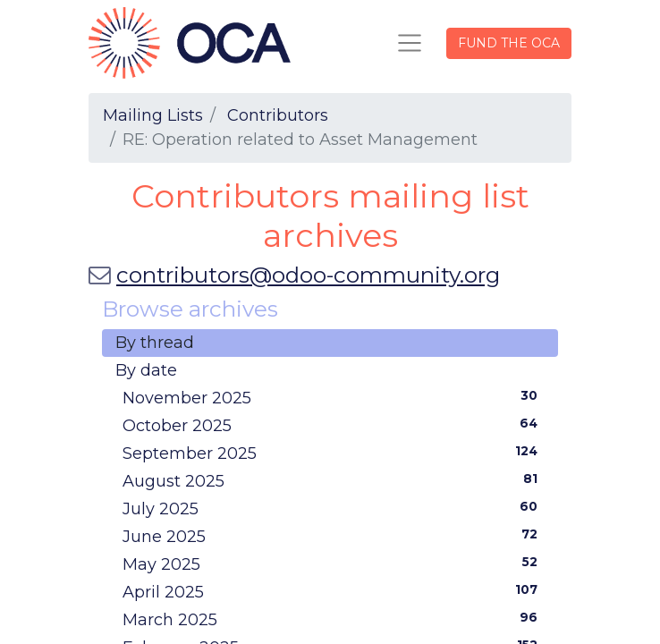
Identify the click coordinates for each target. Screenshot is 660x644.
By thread (155, 343)
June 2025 (334, 536)
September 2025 (334, 453)
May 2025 (334, 563)
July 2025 (334, 508)
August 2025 (334, 480)
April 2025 (334, 591)
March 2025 (334, 619)
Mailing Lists (153, 115)
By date (146, 370)
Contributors (278, 115)
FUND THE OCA (509, 43)
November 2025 (334, 397)
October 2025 (334, 425)
